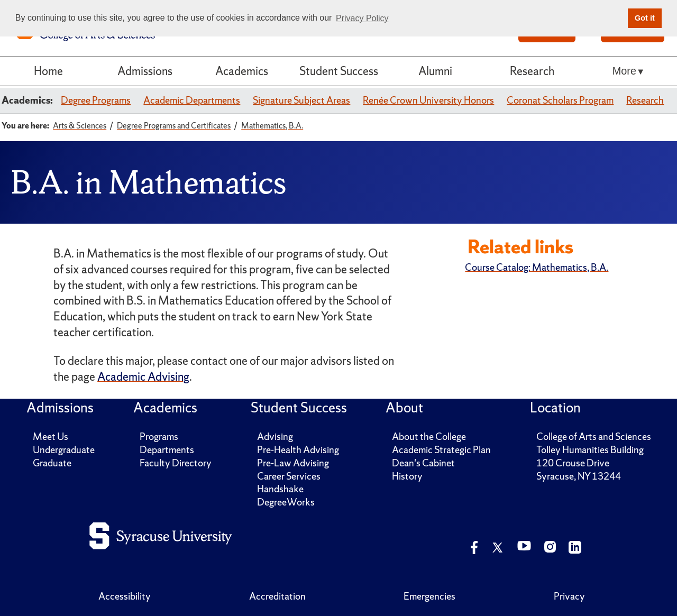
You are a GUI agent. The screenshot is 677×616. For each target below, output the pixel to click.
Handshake (280, 489)
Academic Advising (143, 377)
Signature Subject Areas (301, 100)
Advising (275, 436)
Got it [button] (645, 18)
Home (48, 71)
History (407, 476)
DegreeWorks (286, 502)
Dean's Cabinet (423, 463)
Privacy (569, 596)
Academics (242, 71)
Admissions (145, 71)
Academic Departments (192, 100)
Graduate (52, 463)
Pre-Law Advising (293, 463)
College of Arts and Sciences (594, 436)
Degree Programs (96, 100)
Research (532, 71)
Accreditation (277, 596)
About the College (429, 436)
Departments (167, 450)
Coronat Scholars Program (560, 100)
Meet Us (51, 436)
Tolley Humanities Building (590, 450)
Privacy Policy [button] (362, 18)
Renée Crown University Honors (428, 100)
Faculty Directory (176, 463)
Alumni (435, 71)
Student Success (339, 71)
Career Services (289, 476)
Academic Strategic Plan (441, 450)
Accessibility (125, 596)
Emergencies (429, 596)
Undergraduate (64, 450)
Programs (159, 436)
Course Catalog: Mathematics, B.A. (537, 267)
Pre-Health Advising (298, 450)
